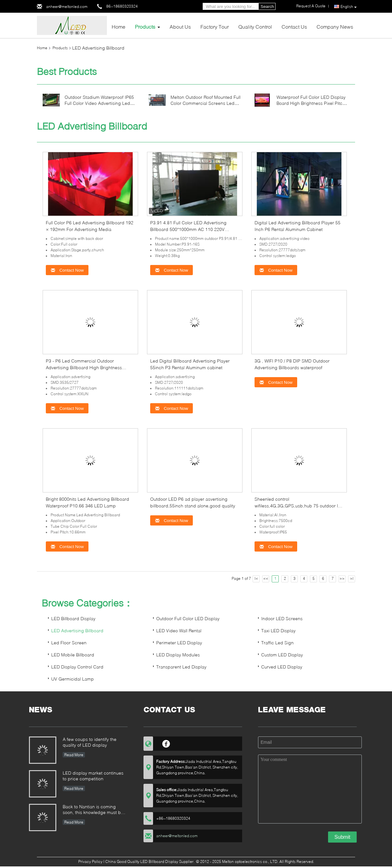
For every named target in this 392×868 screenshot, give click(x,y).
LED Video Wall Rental (179, 631)
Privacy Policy (90, 861)
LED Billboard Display (73, 618)
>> (342, 578)
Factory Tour (215, 27)
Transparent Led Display (181, 667)
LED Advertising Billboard (77, 631)
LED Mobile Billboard (73, 655)
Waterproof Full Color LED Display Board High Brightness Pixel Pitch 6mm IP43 (311, 103)
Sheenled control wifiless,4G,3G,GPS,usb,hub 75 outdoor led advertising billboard (299, 506)
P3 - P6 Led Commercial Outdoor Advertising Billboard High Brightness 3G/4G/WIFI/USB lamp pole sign (84, 367)
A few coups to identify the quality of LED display (90, 742)
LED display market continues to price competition (93, 776)
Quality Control (255, 27)
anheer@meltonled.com (67, 7)
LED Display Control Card (77, 667)
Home (119, 27)
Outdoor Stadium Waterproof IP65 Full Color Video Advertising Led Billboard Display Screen (99, 103)
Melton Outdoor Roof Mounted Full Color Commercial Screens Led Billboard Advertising (206, 103)
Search (267, 7)
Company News (335, 27)
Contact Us (294, 27)
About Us (180, 27)
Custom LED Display (282, 655)
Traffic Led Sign (277, 643)
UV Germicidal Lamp (73, 679)
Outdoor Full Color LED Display (188, 618)
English (349, 7)
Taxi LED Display (278, 631)
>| (352, 578)
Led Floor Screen (69, 643)
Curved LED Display (282, 667)
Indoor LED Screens (282, 618)
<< (266, 578)
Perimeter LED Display (179, 643)
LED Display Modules (178, 655)
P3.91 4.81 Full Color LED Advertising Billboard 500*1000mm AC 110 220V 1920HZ (188, 229)
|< (256, 578)
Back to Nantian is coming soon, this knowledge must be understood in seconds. (93, 810)
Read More (74, 755)
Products (145, 27)
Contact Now (67, 270)
